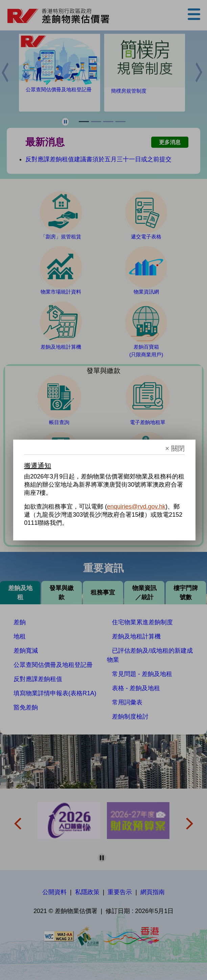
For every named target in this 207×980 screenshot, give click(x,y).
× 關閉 (175, 449)
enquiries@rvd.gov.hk (136, 507)
